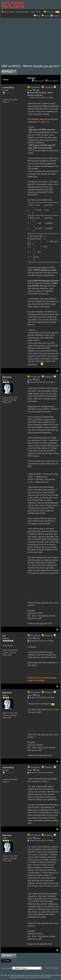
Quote (30, 90)
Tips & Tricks (36, 12)
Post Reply (8, 72)
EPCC (47, 122)
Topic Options (52, 81)
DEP (38, 122)
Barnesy (8, 377)
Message (31, 78)
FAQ (38, 16)
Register (56, 16)
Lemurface (9, 87)
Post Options (34, 87)
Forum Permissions (52, 968)
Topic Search (38, 81)
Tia (5, 636)
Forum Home (9, 12)
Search (45, 16)
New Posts (51, 12)
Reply (38, 90)
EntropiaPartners (23, 12)
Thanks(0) (47, 87)
